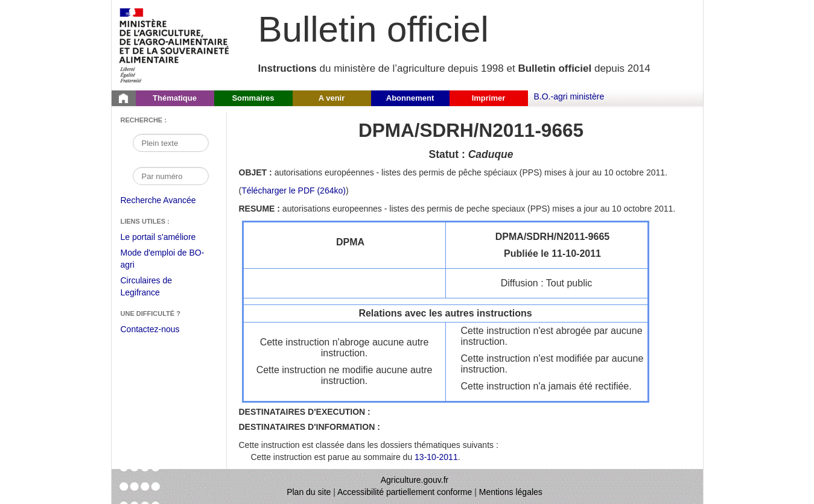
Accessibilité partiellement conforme (405, 492)
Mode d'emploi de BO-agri (163, 260)
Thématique (175, 98)
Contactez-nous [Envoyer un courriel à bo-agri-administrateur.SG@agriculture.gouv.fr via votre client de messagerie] (150, 329)
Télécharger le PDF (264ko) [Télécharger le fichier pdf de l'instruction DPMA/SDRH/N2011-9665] (294, 191)
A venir (332, 98)
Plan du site (309, 492)
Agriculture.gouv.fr (415, 480)
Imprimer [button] (489, 98)
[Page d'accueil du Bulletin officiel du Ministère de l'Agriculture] (124, 98)
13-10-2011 (436, 457)
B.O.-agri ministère (569, 96)
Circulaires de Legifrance (156, 288)
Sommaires (253, 98)
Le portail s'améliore (167, 238)
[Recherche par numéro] (171, 176)
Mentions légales (511, 492)
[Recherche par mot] (171, 143)
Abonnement (410, 98)
